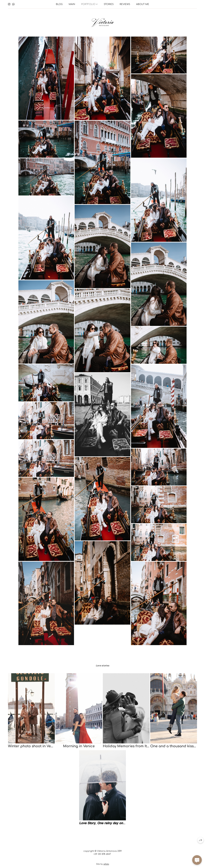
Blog (59, 4)
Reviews (125, 4)
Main (72, 4)
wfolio (106, 865)
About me (143, 4)
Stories (109, 4)
